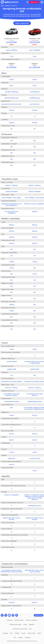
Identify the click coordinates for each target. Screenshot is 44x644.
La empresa (10, 620)
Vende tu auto (34, 2)
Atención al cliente (19, 620)
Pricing (25, 624)
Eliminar (12, 44)
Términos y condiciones (31, 620)
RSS (30, 629)
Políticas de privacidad (16, 624)
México (39, 633)
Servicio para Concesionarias (20, 629)
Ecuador (24, 633)
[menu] (42, 2)
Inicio (2, 6)
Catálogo (7, 6)
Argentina (5, 633)
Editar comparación (22, 23)
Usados (12, 66)
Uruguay (21, 637)
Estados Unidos (32, 633)
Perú (15, 637)
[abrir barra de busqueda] (28, 2)
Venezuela (27, 637)
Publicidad (31, 624)
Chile (11, 633)
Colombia (17, 633)
